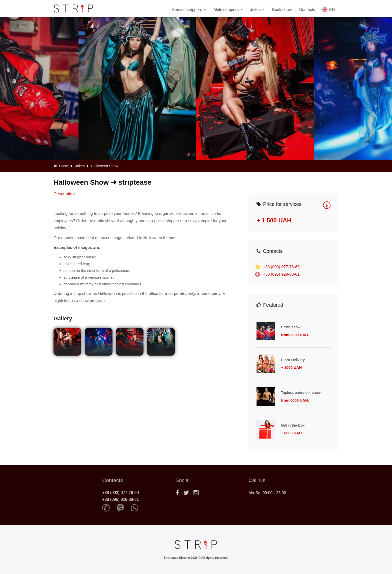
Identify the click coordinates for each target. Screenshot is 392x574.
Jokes (255, 10)
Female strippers (187, 10)
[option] (255, 88)
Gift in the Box (293, 425)
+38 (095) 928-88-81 (281, 274)
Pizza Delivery (293, 360)
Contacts (307, 10)
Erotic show (291, 327)
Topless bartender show (301, 392)
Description (64, 194)
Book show (282, 10)
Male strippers (226, 10)
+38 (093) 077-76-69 (281, 267)
